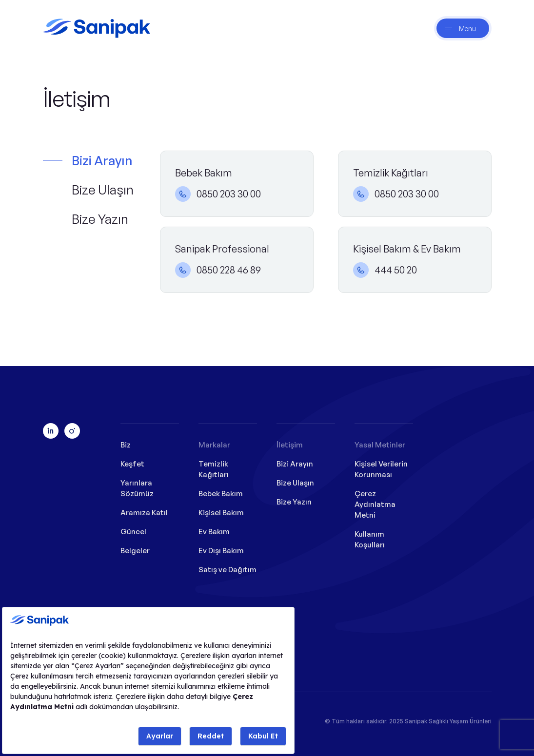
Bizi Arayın (102, 160)
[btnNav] (463, 28)
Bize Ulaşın (103, 190)
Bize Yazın (100, 219)
